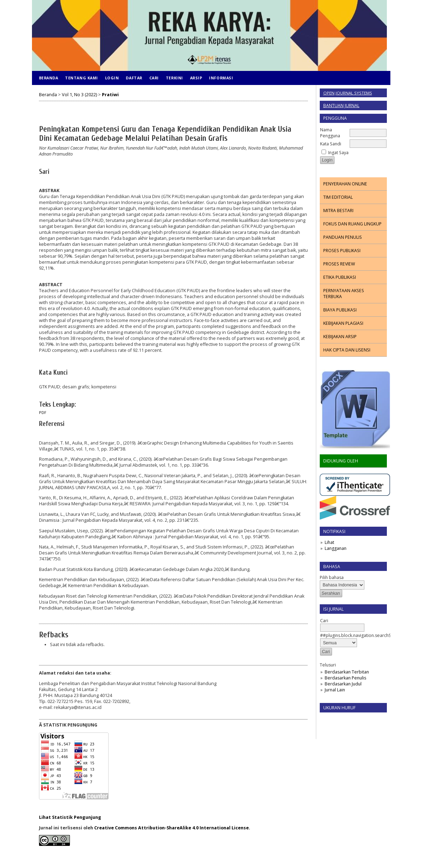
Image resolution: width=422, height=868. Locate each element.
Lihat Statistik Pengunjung (70, 817)
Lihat (329, 542)
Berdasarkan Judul (343, 684)
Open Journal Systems (348, 93)
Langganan (336, 548)
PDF (43, 413)
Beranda (49, 78)
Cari (154, 78)
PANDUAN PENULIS (343, 237)
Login (112, 78)
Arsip (196, 78)
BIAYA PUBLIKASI (340, 310)
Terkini (174, 78)
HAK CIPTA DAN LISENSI (347, 350)
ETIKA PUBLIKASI (340, 277)
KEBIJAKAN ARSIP (340, 337)
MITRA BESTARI (338, 211)
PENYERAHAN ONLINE (345, 184)
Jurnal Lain (335, 690)
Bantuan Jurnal (341, 106)
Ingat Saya (338, 153)
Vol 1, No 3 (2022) (79, 95)
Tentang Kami (81, 78)
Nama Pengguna (330, 133)
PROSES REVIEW (339, 264)
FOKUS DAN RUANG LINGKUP (352, 224)
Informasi (221, 78)
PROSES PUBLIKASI (342, 251)
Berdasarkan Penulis (345, 678)
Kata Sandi (331, 144)
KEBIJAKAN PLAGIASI (343, 323)
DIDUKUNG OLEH (341, 461)
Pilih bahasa (332, 577)
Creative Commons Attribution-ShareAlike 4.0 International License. (172, 828)
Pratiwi (110, 95)
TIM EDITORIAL (338, 197)
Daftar (134, 78)
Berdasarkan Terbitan (347, 672)
